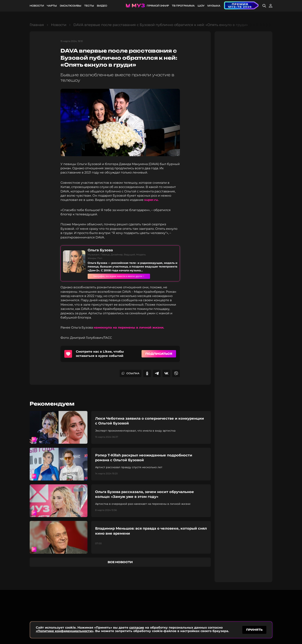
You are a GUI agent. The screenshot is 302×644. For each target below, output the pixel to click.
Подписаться (159, 354)
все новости (120, 562)
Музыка (214, 6)
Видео (102, 6)
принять (254, 629)
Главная (37, 25)
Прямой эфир (158, 6)
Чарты (52, 6)
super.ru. (152, 200)
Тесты (89, 6)
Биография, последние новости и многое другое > (131, 276)
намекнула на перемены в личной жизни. (129, 327)
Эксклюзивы (70, 6)
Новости (37, 6)
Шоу (201, 6)
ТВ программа (183, 6)
